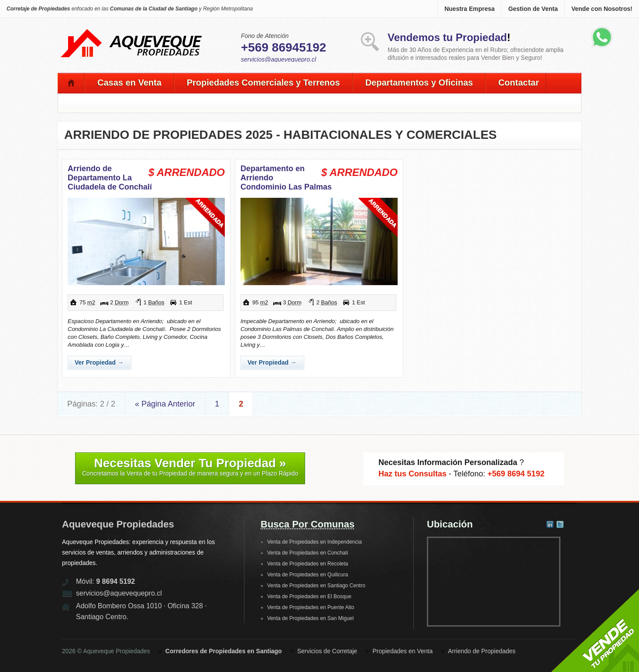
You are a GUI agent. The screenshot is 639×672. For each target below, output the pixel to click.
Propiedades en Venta (402, 651)
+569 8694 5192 (516, 474)
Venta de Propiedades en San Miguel (310, 618)
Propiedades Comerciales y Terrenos (263, 83)
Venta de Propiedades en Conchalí (307, 553)
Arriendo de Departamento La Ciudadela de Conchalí (110, 178)
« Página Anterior (165, 404)
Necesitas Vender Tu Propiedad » (190, 467)
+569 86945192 (283, 47)
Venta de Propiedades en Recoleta (307, 564)
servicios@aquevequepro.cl (278, 59)
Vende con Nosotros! (602, 9)
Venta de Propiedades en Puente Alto (311, 607)
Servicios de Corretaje (327, 651)
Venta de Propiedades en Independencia (314, 542)
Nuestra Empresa (469, 9)
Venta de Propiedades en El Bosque (309, 596)
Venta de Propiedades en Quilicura (307, 575)
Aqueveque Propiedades (118, 524)
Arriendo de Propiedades (482, 651)
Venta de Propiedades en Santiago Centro (316, 586)
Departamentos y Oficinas (419, 83)
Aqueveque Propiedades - (132, 31)
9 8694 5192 (115, 581)
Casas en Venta (129, 83)
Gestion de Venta (533, 9)
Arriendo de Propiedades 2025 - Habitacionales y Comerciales (280, 135)
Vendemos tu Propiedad (447, 37)
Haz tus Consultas (412, 474)
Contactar (518, 83)
